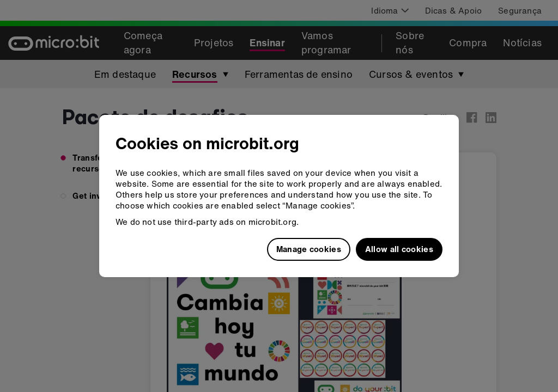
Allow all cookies (399, 249)
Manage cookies (309, 249)
